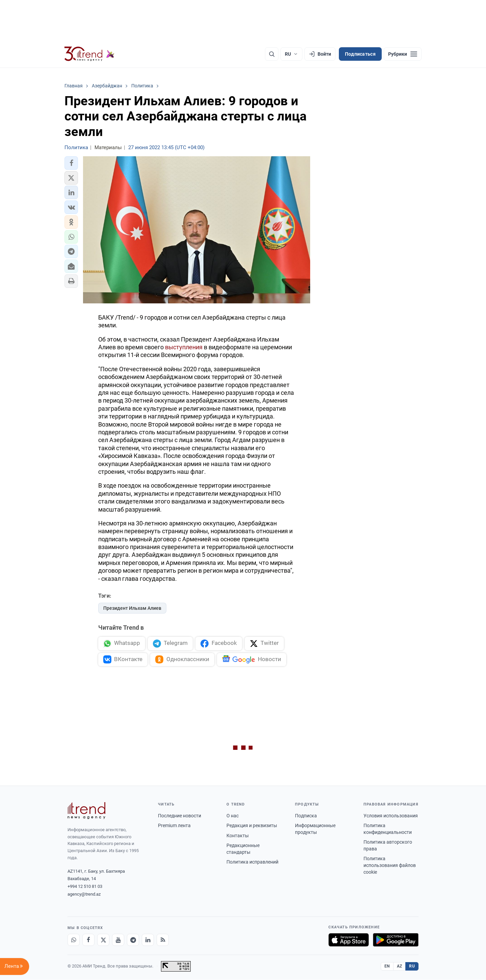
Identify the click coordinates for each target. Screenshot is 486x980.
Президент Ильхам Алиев (132, 608)
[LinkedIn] (148, 940)
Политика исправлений (252, 862)
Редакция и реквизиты (252, 826)
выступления (184, 347)
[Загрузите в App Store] (349, 940)
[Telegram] (133, 940)
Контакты (238, 836)
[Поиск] (272, 54)
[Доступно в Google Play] (396, 940)
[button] (71, 163)
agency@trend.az (84, 894)
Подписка (306, 816)
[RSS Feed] (163, 940)
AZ (400, 966)
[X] (103, 940)
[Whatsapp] (74, 940)
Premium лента (174, 826)
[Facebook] (88, 940)
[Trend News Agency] (86, 811)
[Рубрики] (403, 54)
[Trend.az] (89, 54)
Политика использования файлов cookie (390, 865)
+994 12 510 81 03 (85, 887)
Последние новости (180, 816)
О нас (233, 816)
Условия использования (391, 816)
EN (387, 966)
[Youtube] (118, 940)
